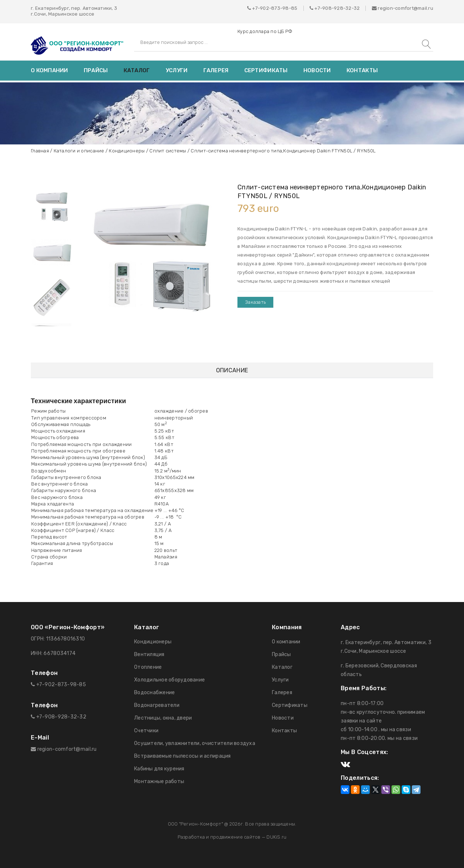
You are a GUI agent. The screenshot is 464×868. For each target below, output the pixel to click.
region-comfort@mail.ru (403, 8)
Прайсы (96, 70)
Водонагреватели (157, 705)
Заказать (255, 302)
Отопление (148, 667)
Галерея (216, 70)
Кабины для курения (159, 769)
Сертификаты (266, 70)
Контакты (362, 70)
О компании (49, 70)
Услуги (177, 70)
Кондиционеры (127, 151)
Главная (40, 151)
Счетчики (146, 731)
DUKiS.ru (276, 837)
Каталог (137, 70)
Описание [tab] (232, 370)
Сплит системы (168, 151)
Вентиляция (149, 654)
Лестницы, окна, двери (163, 718)
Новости (317, 70)
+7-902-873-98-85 (275, 8)
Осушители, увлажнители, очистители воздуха (195, 743)
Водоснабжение (154, 693)
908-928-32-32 (341, 8)
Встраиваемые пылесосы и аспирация (183, 756)
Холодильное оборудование (169, 680)
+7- (318, 8)
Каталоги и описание (79, 151)
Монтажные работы (159, 781)
